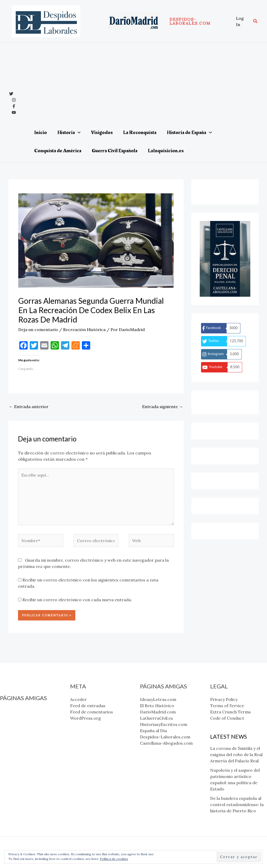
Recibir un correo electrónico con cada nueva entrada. (77, 600)
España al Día (13, 742)
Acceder (78, 699)
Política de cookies (114, 859)
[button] (200, 21)
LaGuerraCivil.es (16, 730)
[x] (11, 94)
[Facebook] (14, 106)
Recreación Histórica (84, 330)
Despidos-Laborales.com (25, 749)
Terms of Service (227, 706)
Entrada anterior (29, 407)
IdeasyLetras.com (18, 711)
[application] (78, 132)
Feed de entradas (88, 706)
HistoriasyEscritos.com (24, 736)
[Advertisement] (141, 84)
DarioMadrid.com (18, 724)
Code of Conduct (227, 718)
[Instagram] (14, 100)
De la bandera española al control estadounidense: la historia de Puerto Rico (237, 804)
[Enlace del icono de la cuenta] (242, 21)
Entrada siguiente (163, 407)
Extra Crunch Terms (230, 712)
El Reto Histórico (17, 717)
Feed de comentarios (92, 712)
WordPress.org (86, 718)
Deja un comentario (38, 330)
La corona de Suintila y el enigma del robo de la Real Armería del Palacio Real (236, 755)
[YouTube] (14, 112)
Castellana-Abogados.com (26, 755)
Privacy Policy (224, 699)
